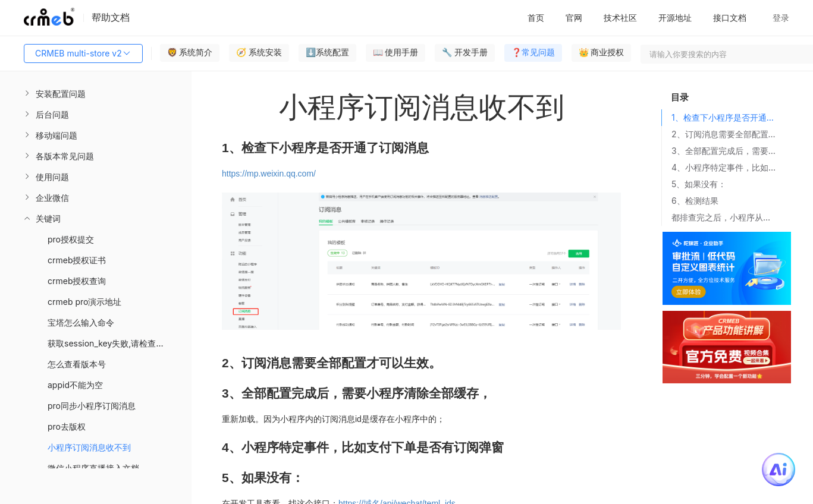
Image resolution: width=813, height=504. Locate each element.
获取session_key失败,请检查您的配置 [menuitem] (118, 343)
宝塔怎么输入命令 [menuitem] (81, 322)
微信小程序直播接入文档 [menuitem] (93, 468)
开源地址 (675, 18)
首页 (536, 18)
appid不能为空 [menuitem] (75, 385)
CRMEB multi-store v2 (83, 53)
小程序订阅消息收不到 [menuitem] (89, 447)
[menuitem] (96, 94)
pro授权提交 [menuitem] (71, 239)
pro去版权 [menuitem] (67, 426)
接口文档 (730, 18)
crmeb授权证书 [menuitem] (77, 260)
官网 (574, 18)
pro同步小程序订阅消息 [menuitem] (92, 406)
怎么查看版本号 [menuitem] (77, 364)
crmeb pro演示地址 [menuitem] (84, 302)
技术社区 (620, 18)
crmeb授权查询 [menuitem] (77, 281)
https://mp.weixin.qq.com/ (269, 174)
